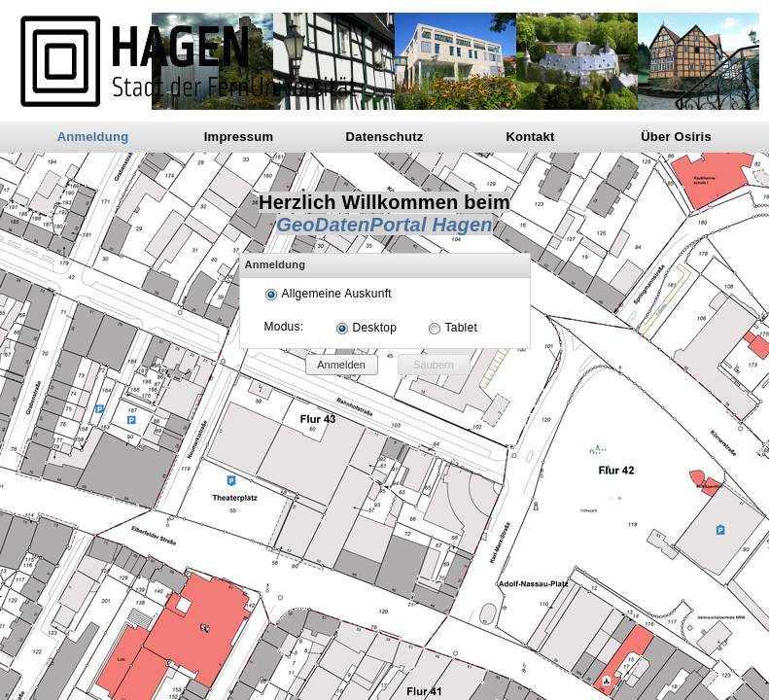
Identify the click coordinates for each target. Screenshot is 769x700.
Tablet (461, 328)
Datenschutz (385, 137)
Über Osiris (676, 137)
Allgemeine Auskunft (337, 294)
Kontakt (530, 137)
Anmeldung (93, 137)
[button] (342, 365)
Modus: (284, 327)
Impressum (239, 137)
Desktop (375, 328)
